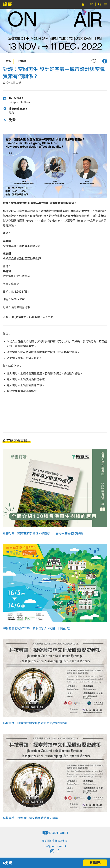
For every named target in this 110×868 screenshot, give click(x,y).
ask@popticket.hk (55, 846)
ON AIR (11, 83)
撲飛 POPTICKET (55, 833)
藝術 (8, 61)
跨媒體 (22, 61)
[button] (105, 61)
